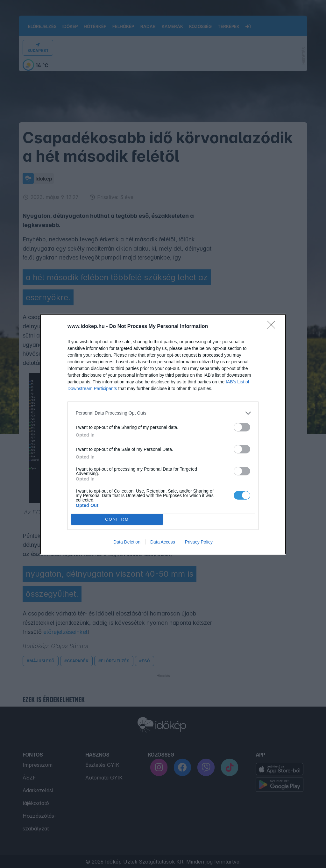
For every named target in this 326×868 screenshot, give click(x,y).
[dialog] (163, 434)
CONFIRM (117, 519)
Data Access (163, 542)
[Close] (273, 327)
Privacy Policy (199, 542)
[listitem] (163, 413)
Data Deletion (127, 542)
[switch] (242, 427)
